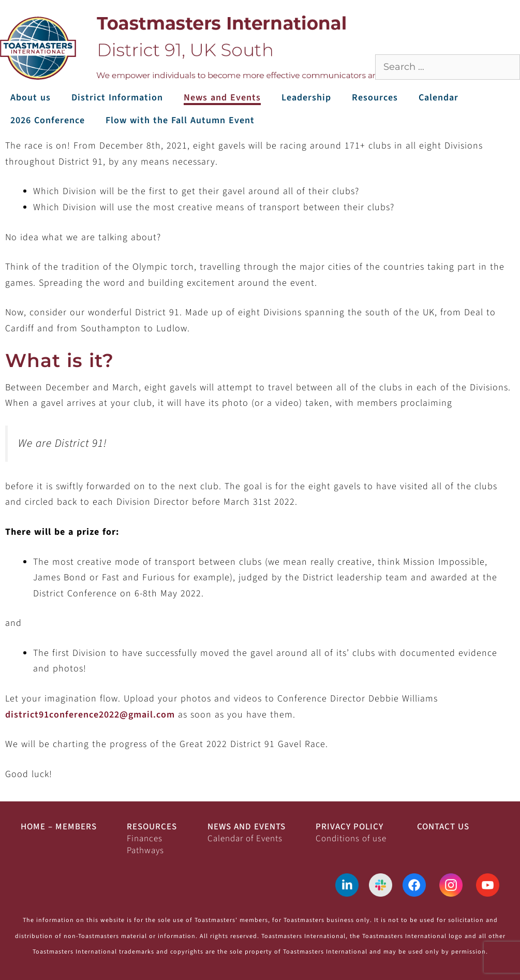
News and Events (222, 98)
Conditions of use (351, 839)
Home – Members (59, 827)
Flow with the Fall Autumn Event (180, 120)
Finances (145, 839)
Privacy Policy (350, 827)
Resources (375, 98)
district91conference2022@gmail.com (90, 715)
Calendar (439, 98)
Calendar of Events (245, 839)
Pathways (145, 851)
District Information (117, 98)
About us (31, 98)
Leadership (306, 98)
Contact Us (443, 827)
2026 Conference (48, 120)
